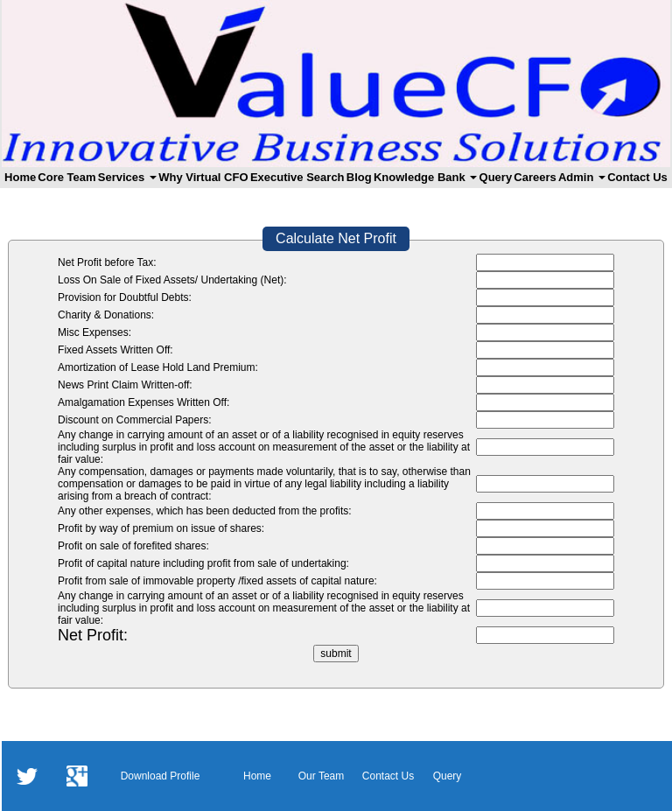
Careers (535, 177)
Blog (359, 177)
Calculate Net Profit (336, 238)
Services (127, 177)
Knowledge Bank (425, 177)
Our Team (321, 776)
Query (496, 177)
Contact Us (637, 177)
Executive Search (297, 177)
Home (20, 177)
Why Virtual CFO (203, 177)
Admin (582, 177)
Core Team (66, 177)
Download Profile (161, 776)
